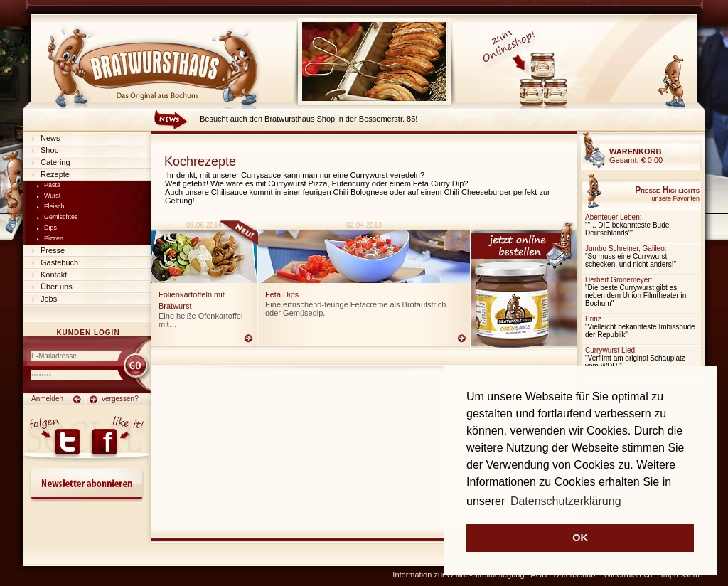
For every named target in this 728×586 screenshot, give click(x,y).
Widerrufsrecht (629, 575)
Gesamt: (636, 156)
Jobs (49, 299)
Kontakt (54, 275)
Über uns (57, 287)
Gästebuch (59, 262)
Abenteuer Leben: (614, 217)
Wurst (52, 196)
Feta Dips (282, 294)
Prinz (593, 319)
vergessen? (120, 399)
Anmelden (47, 399)
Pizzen (54, 238)
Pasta (52, 185)
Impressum (680, 575)
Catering (55, 162)
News (50, 138)
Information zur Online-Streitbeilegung (458, 575)
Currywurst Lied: (611, 350)
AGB (539, 575)
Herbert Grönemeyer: (619, 280)
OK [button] (580, 538)
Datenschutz (576, 575)
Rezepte (55, 174)
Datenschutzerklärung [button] (566, 501)
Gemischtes (61, 217)
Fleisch (54, 206)
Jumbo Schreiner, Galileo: (626, 249)
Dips (50, 228)
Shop (50, 150)
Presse (53, 250)
